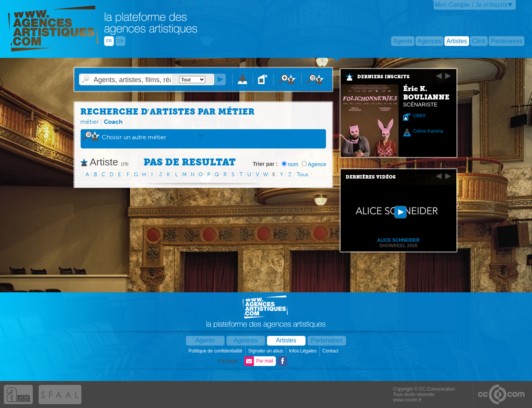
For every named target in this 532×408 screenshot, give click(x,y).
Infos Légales (303, 351)
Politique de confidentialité (216, 351)
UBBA (420, 116)
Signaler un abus (266, 351)
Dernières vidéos (371, 177)
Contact (331, 351)
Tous (302, 174)
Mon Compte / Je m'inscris (471, 5)
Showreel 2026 (398, 246)
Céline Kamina (428, 131)
